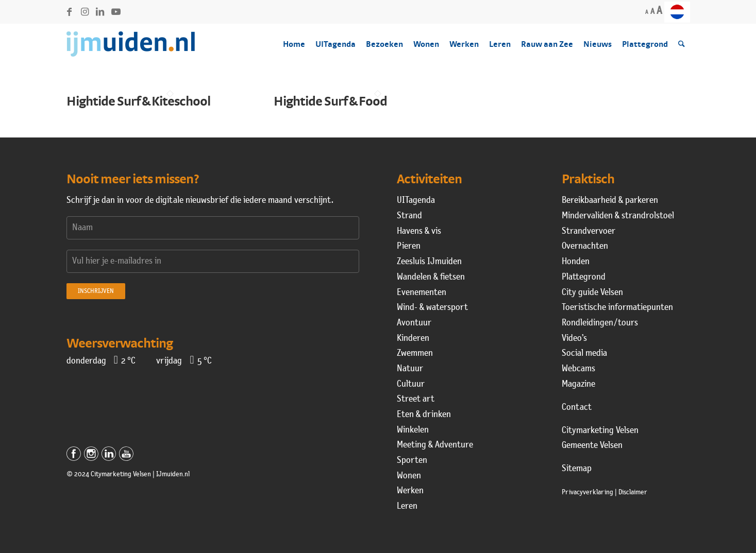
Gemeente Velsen (592, 446)
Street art (416, 399)
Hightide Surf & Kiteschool (138, 101)
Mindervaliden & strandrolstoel (618, 216)
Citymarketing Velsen (600, 431)
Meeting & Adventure (435, 445)
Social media (584, 353)
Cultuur (411, 384)
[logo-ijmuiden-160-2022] (131, 44)
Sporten (412, 461)
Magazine (578, 384)
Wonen (409, 476)
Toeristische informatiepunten (617, 308)
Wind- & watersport (432, 308)
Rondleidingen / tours (600, 323)
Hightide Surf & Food (330, 101)
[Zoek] (682, 44)
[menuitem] (677, 12)
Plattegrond (584, 277)
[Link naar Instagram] (85, 12)
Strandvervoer (589, 231)
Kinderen (413, 339)
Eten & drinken (424, 415)
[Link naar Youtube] (116, 12)
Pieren (409, 246)
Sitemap (577, 469)
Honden (576, 262)
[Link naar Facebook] (69, 12)
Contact (577, 408)
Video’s (574, 339)
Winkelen (413, 430)
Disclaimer (633, 492)
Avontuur (414, 323)
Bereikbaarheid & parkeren (610, 201)
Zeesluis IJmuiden (429, 262)
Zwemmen (415, 353)
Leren (407, 506)
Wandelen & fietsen (431, 277)
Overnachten (585, 246)
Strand (409, 216)
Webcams (578, 369)
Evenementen (422, 293)
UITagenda (416, 201)
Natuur (410, 369)
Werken (410, 491)
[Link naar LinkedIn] (100, 12)
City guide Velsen (592, 293)
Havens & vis (419, 231)
